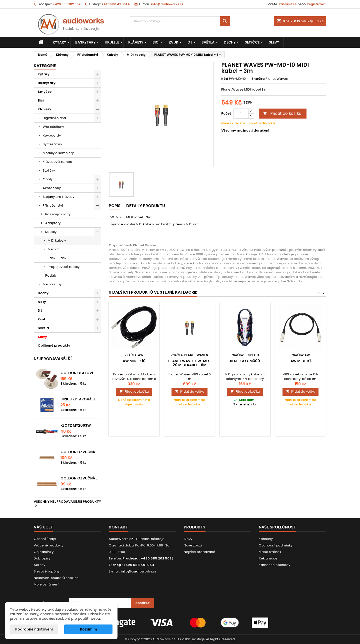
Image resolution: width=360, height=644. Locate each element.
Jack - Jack (57, 258)
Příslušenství (53, 205)
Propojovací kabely (64, 267)
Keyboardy (52, 135)
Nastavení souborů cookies (56, 578)
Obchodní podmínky (276, 545)
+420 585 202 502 (66, 4)
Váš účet (43, 527)
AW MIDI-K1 (301, 361)
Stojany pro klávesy (58, 197)
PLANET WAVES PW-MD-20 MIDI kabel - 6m (190, 363)
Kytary (59, 42)
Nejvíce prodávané (199, 552)
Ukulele (112, 42)
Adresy (39, 565)
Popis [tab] (115, 206)
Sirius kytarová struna (80, 399)
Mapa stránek (270, 552)
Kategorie (45, 66)
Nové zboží (193, 545)
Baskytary (85, 42)
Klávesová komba (57, 162)
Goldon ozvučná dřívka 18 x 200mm (80, 452)
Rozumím (88, 629)
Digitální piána (54, 118)
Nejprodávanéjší (53, 359)
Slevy (274, 42)
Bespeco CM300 (245, 361)
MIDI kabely (57, 240)
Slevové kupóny (47, 571)
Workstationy (53, 127)
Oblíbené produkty (54, 346)
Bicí (156, 42)
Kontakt (118, 527)
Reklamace (268, 558)
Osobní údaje (45, 539)
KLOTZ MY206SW (76, 425)
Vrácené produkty (48, 545)
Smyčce (252, 42)
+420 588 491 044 (116, 4)
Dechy (230, 42)
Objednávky (44, 552)
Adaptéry (53, 223)
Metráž (53, 249)
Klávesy (136, 42)
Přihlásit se (288, 4)
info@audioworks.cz (167, 4)
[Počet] (241, 114)
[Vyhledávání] (180, 21)
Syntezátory (52, 144)
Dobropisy (42, 558)
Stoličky (49, 170)
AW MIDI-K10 (134, 361)
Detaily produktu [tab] (146, 206)
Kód (225, 79)
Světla (208, 42)
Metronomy (52, 284)
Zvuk (173, 42)
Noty (42, 302)
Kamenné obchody (274, 565)
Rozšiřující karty (58, 214)
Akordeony (52, 188)
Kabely (51, 232)
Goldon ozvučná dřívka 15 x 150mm (80, 478)
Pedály (51, 275)
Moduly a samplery (58, 153)
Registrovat (316, 4)
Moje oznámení (46, 584)
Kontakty (266, 539)
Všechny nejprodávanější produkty (67, 504)
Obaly (48, 179)
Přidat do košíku (282, 113)
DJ (190, 42)
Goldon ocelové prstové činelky (80, 373)
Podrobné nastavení (34, 629)
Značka (258, 79)
